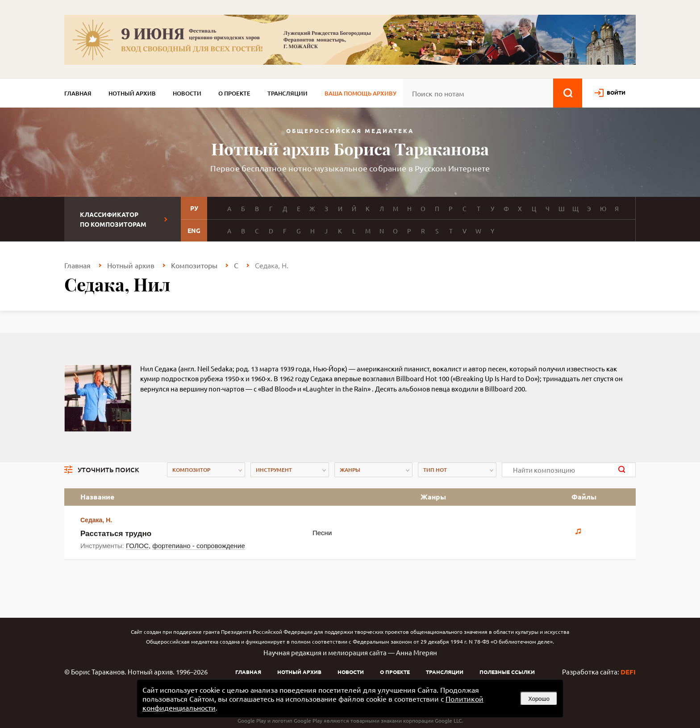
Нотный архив (132, 93)
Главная (78, 93)
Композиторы (194, 265)
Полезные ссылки (507, 672)
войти (616, 92)
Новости (187, 93)
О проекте (234, 93)
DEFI (628, 672)
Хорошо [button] (539, 699)
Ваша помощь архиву (360, 93)
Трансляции (287, 93)
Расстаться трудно (116, 534)
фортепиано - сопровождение (198, 546)
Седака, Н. (96, 520)
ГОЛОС (137, 546)
